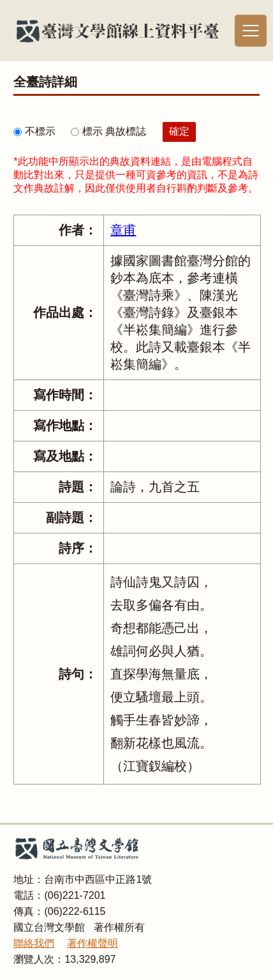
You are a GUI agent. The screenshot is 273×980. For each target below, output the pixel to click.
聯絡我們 (34, 943)
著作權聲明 (92, 943)
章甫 (123, 230)
